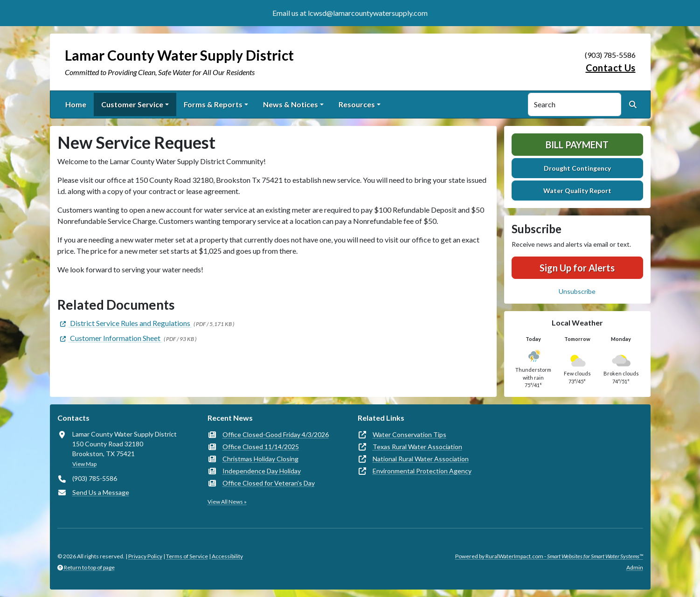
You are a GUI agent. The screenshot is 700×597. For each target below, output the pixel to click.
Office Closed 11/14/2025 (261, 447)
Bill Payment (577, 145)
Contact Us (611, 68)
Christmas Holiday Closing (260, 459)
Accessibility (227, 556)
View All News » (227, 502)
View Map (84, 464)
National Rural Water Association (421, 459)
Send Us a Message (101, 492)
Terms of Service (187, 556)
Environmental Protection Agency (422, 471)
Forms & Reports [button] (213, 104)
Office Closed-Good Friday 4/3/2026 (276, 434)
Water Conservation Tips (409, 434)
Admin (635, 567)
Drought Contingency (577, 168)
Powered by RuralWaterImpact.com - (549, 556)
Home (76, 104)
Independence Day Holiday (262, 471)
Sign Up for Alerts (577, 268)
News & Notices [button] (291, 104)
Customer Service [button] (132, 104)
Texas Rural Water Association (417, 447)
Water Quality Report (577, 191)
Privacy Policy (145, 556)
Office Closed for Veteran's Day (269, 483)
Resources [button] (357, 104)
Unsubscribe (577, 291)
